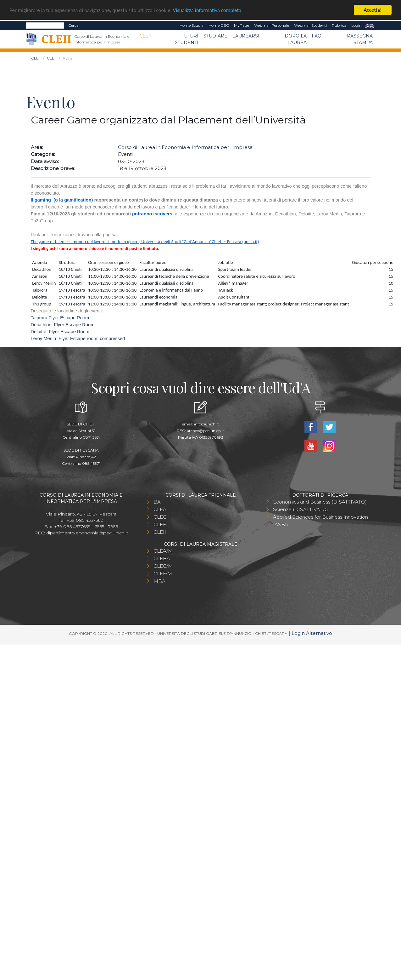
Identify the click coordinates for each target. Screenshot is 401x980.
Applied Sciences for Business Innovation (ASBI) (320, 521)
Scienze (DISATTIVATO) (301, 509)
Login (356, 25)
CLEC (160, 517)
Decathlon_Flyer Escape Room (63, 325)
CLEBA (162, 558)
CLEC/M (163, 566)
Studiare (215, 36)
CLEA (160, 509)
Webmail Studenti (310, 25)
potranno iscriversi (153, 214)
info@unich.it (206, 424)
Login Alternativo (312, 633)
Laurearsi (246, 36)
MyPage (242, 25)
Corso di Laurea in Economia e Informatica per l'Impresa (185, 147)
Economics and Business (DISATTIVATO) (320, 502)
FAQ (317, 36)
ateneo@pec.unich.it (206, 431)
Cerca (73, 25)
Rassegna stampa (360, 39)
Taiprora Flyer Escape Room (60, 318)
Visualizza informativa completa (207, 10)
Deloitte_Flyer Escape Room (60, 332)
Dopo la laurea (296, 39)
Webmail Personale (272, 25)
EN (370, 26)
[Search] (45, 26)
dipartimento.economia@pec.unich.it (87, 533)
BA (157, 502)
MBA (159, 581)
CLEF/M (163, 574)
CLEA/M (163, 551)
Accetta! (373, 10)
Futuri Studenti (187, 39)
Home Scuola (192, 25)
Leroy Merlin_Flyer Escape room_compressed (78, 339)
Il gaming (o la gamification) (62, 200)
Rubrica (339, 25)
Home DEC (219, 25)
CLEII (145, 36)
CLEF (160, 524)
